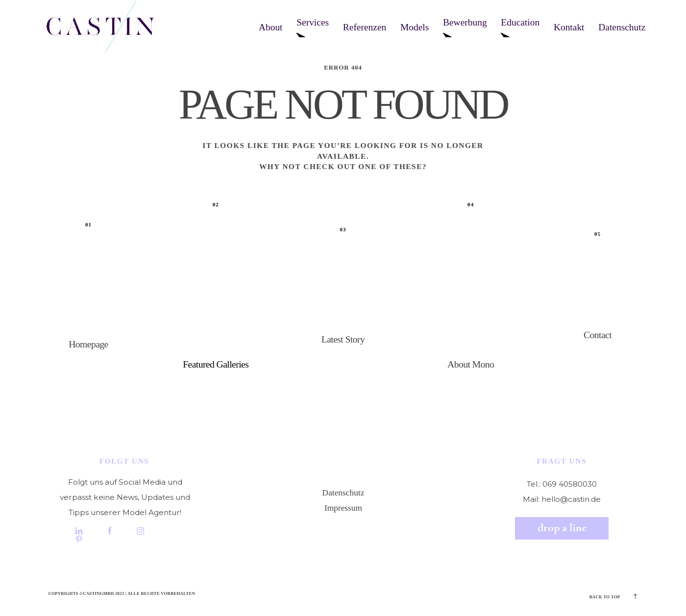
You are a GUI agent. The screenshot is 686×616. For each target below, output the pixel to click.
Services (313, 27)
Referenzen (365, 27)
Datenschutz (622, 27)
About (271, 27)
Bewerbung (465, 27)
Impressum (343, 508)
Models (415, 27)
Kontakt (569, 27)
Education (520, 27)
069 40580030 (570, 484)
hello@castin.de (571, 499)
